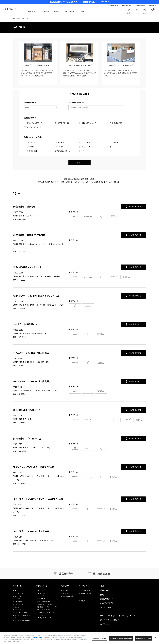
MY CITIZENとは (140, 6)
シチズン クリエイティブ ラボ (23, 615)
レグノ (39, 596)
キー (84, 151)
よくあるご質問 (106, 603)
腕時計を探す (32, 11)
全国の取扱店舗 (116, 123)
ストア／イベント (69, 11)
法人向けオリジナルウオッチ (45, 604)
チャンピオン (41, 615)
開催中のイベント (86, 593)
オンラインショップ (34, 127)
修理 (102, 595)
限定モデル (66, 593)
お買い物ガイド (126, 6)
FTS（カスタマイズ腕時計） (22, 621)
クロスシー (114, 147)
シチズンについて (113, 6)
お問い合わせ (106, 608)
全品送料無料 (66, 574)
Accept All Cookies (143, 638)
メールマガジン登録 (109, 620)
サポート (56, 11)
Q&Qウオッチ (41, 599)
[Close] (155, 638)
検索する (80, 163)
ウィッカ (40, 593)
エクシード (114, 142)
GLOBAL (152, 6)
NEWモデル (66, 591)
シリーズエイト (88, 147)
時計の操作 (105, 590)
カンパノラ (31, 142)
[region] (79, 638)
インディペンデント (43, 618)
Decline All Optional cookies (121, 638)
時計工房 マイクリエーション (46, 607)
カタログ (82, 601)
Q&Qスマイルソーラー (44, 602)
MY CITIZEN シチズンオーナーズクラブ (117, 616)
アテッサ (30, 147)
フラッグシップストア (35, 123)
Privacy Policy (38, 637)
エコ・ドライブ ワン (89, 142)
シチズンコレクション (63, 151)
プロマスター (60, 147)
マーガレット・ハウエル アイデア (46, 612)
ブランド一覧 (45, 11)
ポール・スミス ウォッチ (44, 610)
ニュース (81, 11)
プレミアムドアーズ (62, 123)
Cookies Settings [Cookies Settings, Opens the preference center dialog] (99, 638)
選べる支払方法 (101, 574)
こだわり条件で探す (69, 596)
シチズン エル (32, 151)
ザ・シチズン (59, 142)
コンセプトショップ (89, 123)
